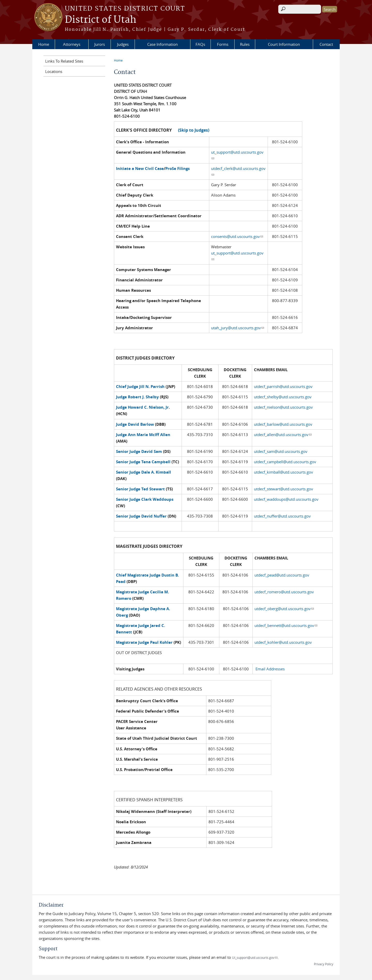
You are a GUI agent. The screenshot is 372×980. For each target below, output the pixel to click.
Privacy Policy (324, 964)
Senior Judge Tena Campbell (143, 462)
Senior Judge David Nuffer (141, 516)
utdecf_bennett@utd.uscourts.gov (286, 625)
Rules (245, 44)
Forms (223, 44)
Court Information (284, 44)
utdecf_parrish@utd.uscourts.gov (283, 386)
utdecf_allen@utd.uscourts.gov (283, 435)
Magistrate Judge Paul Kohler (145, 642)
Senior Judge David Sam (139, 451)
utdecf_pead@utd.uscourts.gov (282, 575)
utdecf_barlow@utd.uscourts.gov (284, 424)
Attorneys (72, 44)
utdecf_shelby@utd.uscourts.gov (283, 397)
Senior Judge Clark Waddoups (145, 499)
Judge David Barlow (135, 424)
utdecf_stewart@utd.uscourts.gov (284, 489)
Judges (123, 44)
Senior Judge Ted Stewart (140, 489)
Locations (54, 71)
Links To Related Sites (64, 61)
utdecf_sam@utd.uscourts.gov (281, 451)
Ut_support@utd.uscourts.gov (255, 957)
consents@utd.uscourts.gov (237, 236)
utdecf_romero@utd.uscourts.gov (284, 592)
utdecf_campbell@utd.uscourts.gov (285, 462)
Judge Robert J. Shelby (137, 397)
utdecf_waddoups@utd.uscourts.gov (286, 499)
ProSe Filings (177, 169)
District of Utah (101, 20)
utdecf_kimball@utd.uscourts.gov (284, 472)
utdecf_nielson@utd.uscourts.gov (284, 407)
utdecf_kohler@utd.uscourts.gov (283, 642)
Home (44, 44)
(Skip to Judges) (194, 130)
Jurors (100, 44)
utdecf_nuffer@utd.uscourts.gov (282, 516)
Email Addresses (270, 669)
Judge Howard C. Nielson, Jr (142, 407)
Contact (326, 44)
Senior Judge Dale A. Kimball (144, 472)
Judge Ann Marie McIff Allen (143, 435)
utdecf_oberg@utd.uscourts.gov (284, 609)
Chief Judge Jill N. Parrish (140, 387)
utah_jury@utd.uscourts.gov (238, 328)
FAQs (200, 44)
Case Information (162, 44)
